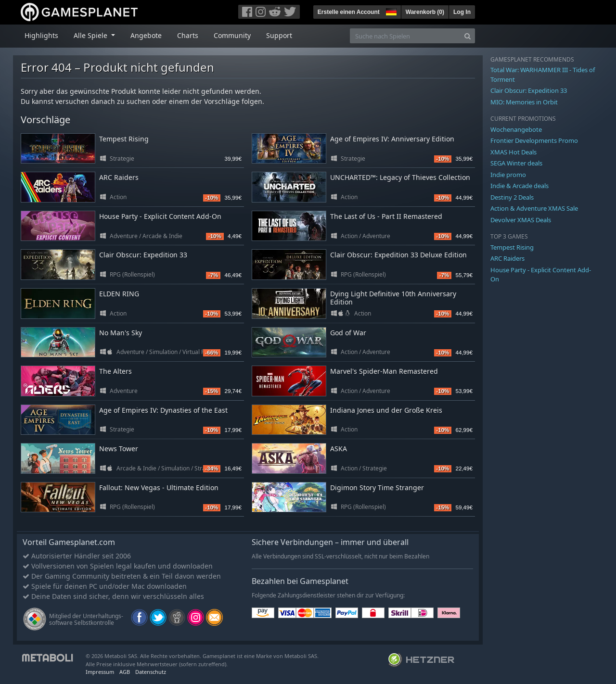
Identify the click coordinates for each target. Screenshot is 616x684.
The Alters (115, 371)
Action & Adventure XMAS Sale (534, 208)
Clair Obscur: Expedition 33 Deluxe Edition (398, 255)
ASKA (339, 449)
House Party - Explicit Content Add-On (160, 216)
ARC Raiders (119, 177)
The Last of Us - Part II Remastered (386, 216)
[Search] (468, 36)
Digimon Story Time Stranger (377, 488)
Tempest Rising (124, 139)
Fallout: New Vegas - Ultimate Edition (159, 488)
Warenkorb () (425, 12)
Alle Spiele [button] (91, 35)
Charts (188, 35)
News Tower (119, 449)
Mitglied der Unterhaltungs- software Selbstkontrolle (86, 619)
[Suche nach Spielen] (405, 36)
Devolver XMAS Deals (521, 220)
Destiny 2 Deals (512, 197)
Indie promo (508, 175)
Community (232, 35)
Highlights (41, 35)
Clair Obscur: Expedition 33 (143, 255)
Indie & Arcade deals (520, 186)
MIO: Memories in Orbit (524, 102)
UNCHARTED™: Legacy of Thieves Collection (400, 177)
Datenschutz (151, 672)
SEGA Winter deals (516, 163)
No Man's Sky (121, 333)
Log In (462, 12)
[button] (390, 11)
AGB (125, 672)
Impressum (100, 672)
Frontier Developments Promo (534, 140)
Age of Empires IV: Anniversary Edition (392, 139)
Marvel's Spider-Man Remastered (384, 371)
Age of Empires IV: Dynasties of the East (163, 410)
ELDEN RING (119, 294)
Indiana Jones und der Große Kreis (386, 410)
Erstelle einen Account (349, 12)
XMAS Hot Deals (513, 152)
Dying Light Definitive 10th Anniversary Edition (393, 298)
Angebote (146, 35)
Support (279, 35)
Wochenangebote (516, 129)
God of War (348, 333)
